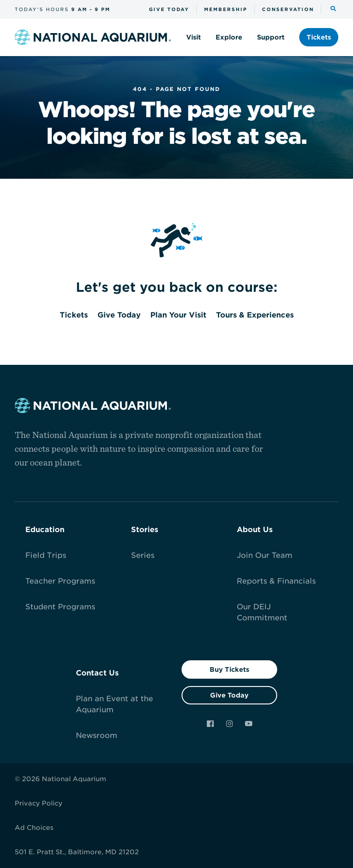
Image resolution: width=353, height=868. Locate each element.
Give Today (229, 695)
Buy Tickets (229, 669)
